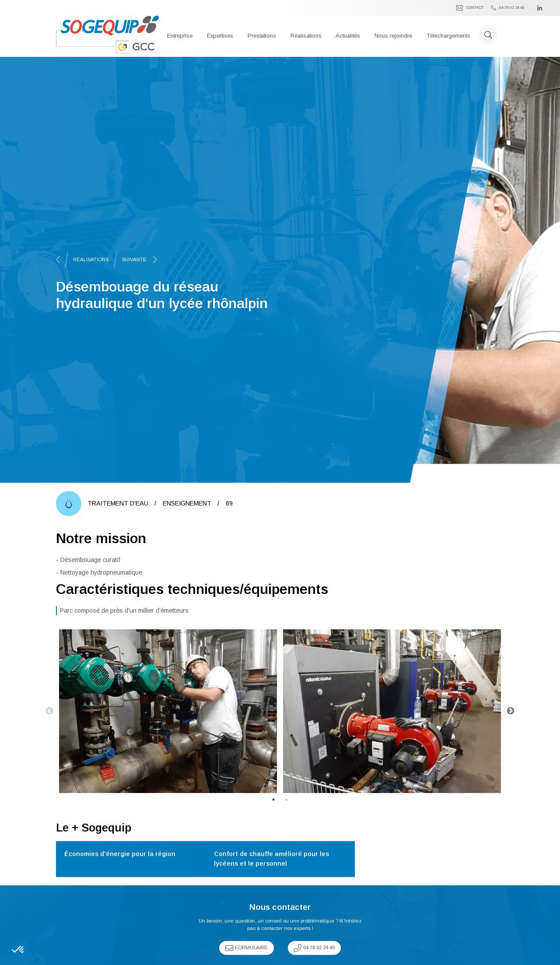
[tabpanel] (168, 711)
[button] (180, 35)
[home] (107, 35)
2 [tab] (287, 800)
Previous (49, 711)
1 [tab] (273, 800)
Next (511, 711)
